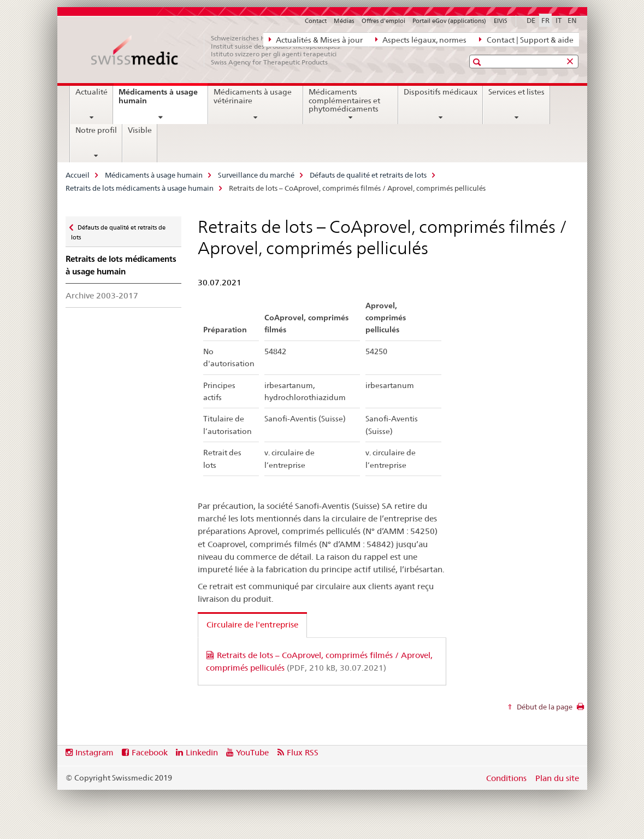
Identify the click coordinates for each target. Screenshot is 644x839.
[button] (478, 62)
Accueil (78, 175)
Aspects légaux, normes (421, 39)
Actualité (91, 92)
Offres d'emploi (383, 21)
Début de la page (544, 707)
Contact (316, 21)
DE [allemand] (531, 20)
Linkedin (202, 752)
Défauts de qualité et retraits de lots (368, 175)
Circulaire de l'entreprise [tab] (252, 624)
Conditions (506, 778)
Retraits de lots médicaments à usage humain (140, 188)
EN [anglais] (572, 20)
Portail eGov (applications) (449, 21)
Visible (140, 130)
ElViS (501, 21)
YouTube (252, 752)
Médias (344, 21)
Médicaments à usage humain (158, 100)
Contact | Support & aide (526, 39)
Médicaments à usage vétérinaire (253, 96)
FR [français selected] (545, 20)
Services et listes (516, 92)
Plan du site (557, 778)
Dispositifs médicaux (441, 92)
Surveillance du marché (256, 175)
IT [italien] (559, 20)
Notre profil (96, 130)
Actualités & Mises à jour (316, 39)
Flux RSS (303, 752)
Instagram (94, 752)
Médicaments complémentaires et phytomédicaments (344, 101)
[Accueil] (221, 50)
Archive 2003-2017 (102, 295)
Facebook (150, 752)
